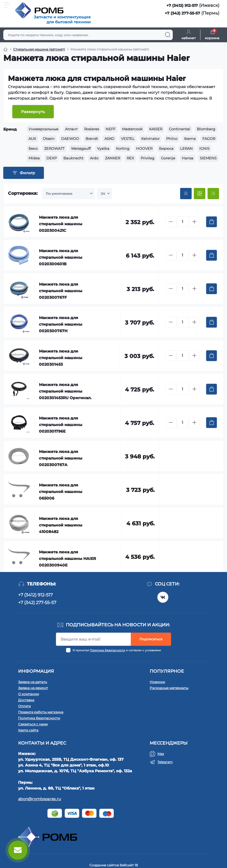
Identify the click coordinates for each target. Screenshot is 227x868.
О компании (29, 694)
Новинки (157, 682)
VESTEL (128, 139)
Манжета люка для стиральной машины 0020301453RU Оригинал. (65, 391)
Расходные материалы (169, 688)
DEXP (52, 158)
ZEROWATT (54, 148)
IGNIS (204, 148)
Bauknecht (73, 158)
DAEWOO (70, 139)
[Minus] (171, 222)
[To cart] (212, 222)
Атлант (71, 129)
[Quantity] (183, 222)
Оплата (24, 706)
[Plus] (194, 222)
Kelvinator (150, 139)
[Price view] (186, 194)
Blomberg (206, 129)
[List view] (213, 194)
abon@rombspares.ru (39, 799)
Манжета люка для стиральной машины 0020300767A (61, 458)
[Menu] (7, 5)
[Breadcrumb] (5, 49)
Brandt (92, 139)
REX (130, 158)
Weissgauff (81, 148)
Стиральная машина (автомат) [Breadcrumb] (39, 49)
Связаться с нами (33, 724)
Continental (180, 129)
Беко (33, 148)
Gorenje (168, 158)
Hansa (188, 158)
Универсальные (43, 129)
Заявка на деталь (33, 682)
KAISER (156, 129)
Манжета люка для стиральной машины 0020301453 (61, 358)
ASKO (109, 139)
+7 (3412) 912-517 (182, 5)
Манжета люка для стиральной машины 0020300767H (61, 324)
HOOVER (144, 148)
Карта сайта (28, 730)
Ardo (94, 158)
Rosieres (92, 129)
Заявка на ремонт (33, 688)
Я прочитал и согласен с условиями (117, 650)
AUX (32, 139)
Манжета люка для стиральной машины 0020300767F (61, 291)
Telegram (165, 762)
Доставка (26, 700)
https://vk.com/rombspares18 (163, 597)
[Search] (168, 35)
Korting (123, 148)
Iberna (190, 139)
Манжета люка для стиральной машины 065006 (61, 492)
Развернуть (33, 112)
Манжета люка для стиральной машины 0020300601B (61, 257)
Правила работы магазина (41, 712)
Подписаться (151, 639)
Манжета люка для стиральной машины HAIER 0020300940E (67, 559)
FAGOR (209, 139)
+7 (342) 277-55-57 (182, 13)
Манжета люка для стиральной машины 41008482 (61, 525)
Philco (172, 139)
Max (161, 754)
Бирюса (166, 148)
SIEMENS (208, 158)
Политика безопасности (107, 650)
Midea (34, 158)
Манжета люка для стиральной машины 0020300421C (61, 224)
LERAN (186, 148)
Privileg (147, 158)
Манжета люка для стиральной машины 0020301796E (61, 425)
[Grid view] (200, 194)
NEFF (110, 129)
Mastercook (132, 129)
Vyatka (103, 148)
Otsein (49, 139)
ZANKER (113, 158)
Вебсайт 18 (129, 865)
